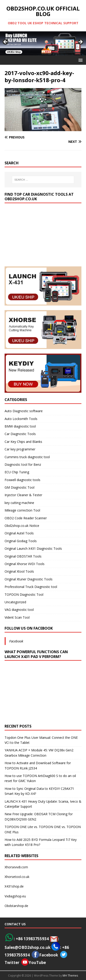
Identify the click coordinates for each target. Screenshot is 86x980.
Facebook (16, 641)
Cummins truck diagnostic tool (27, 457)
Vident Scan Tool (17, 617)
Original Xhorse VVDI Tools (25, 564)
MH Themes (70, 976)
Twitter (12, 962)
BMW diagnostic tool (20, 426)
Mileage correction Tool (22, 510)
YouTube (33, 962)
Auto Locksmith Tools (21, 419)
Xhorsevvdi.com (16, 867)
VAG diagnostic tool (19, 610)
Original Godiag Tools (21, 541)
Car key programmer (20, 449)
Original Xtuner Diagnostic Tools (29, 579)
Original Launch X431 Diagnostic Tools (33, 548)
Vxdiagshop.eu (15, 896)
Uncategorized (15, 602)
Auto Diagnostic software (24, 411)
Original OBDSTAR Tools (23, 556)
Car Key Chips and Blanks (23, 442)
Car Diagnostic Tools (20, 434)
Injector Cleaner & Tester (23, 495)
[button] (80, 60)
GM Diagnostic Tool (19, 487)
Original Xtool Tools (19, 571)
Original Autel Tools (19, 533)
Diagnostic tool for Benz (23, 464)
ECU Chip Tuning (17, 472)
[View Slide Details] (43, 43)
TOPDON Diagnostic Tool (24, 594)
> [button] (80, 42)
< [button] (6, 42)
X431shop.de (14, 886)
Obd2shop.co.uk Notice (22, 526)
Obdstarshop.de (16, 906)
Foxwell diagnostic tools (22, 480)
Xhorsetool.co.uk (17, 877)
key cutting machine (19, 503)
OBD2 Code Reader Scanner (26, 518)
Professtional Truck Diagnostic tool (31, 587)
